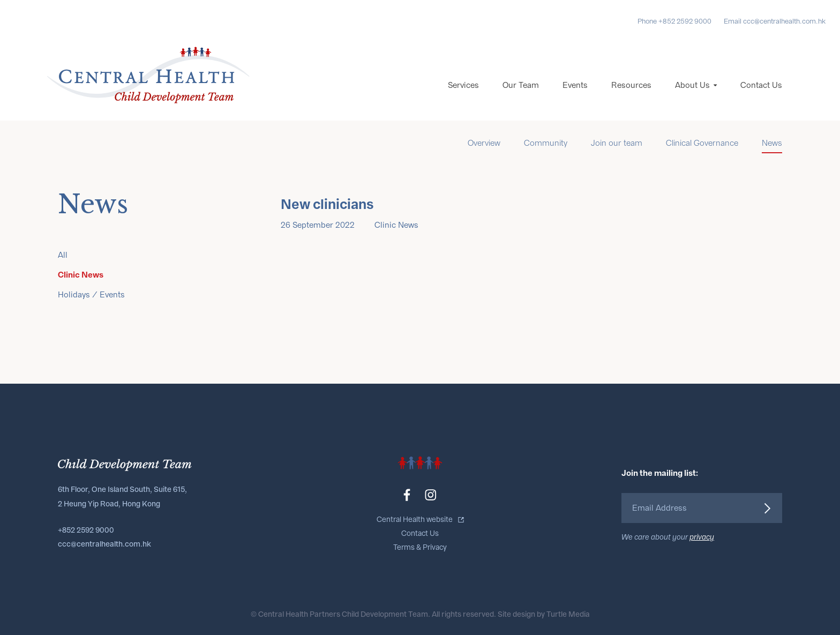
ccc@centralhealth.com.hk (104, 544)
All (63, 255)
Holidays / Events (91, 295)
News (772, 143)
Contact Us (761, 85)
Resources (631, 85)
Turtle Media (568, 614)
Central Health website (415, 520)
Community (546, 143)
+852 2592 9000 (86, 530)
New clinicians (327, 205)
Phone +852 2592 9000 (674, 21)
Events (575, 85)
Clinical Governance (702, 143)
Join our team (617, 143)
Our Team (521, 85)
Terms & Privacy (420, 547)
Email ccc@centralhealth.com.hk (775, 21)
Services (463, 85)
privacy (702, 537)
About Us (692, 85)
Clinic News (81, 275)
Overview (484, 143)
